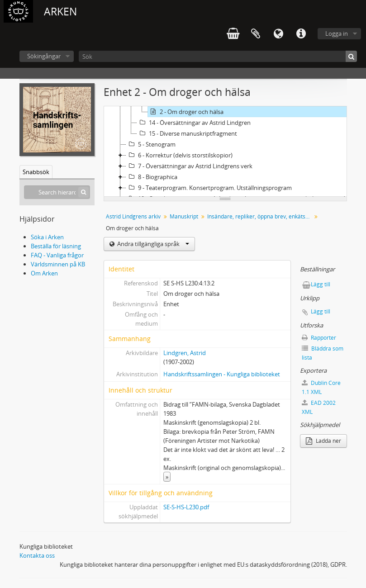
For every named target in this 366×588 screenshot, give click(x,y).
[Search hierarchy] (57, 192)
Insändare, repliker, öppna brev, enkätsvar (260, 216)
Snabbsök (36, 172)
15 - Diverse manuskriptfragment (187, 133)
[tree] (225, 152)
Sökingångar (44, 56)
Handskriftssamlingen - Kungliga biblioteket (222, 374)
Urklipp (256, 34)
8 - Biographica (152, 177)
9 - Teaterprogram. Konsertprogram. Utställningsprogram (209, 188)
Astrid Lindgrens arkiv (133, 216)
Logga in (337, 33)
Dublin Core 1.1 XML (321, 387)
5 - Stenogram (151, 144)
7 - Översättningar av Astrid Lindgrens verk (189, 166)
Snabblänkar (301, 34)
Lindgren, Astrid (185, 353)
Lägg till (321, 284)
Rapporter (319, 338)
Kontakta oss (37, 555)
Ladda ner (323, 441)
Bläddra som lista (323, 353)
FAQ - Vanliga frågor (57, 255)
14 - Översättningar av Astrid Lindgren (194, 123)
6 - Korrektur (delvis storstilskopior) (179, 155)
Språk (278, 34)
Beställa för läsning (56, 246)
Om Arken (44, 273)
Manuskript (184, 216)
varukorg (233, 34)
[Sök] (218, 56)
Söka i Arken (47, 237)
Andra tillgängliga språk (152, 244)
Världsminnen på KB (58, 264)
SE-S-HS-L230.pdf (186, 507)
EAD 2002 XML (319, 407)
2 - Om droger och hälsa (186, 112)
